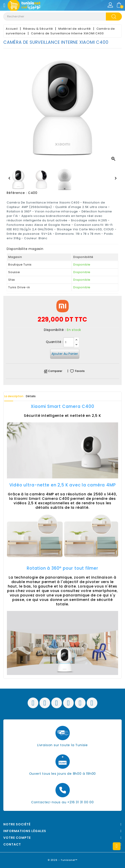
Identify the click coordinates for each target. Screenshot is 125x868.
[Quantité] (69, 342)
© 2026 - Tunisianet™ (62, 860)
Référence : (17, 193)
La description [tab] (14, 396)
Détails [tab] (31, 396)
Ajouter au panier (65, 354)
